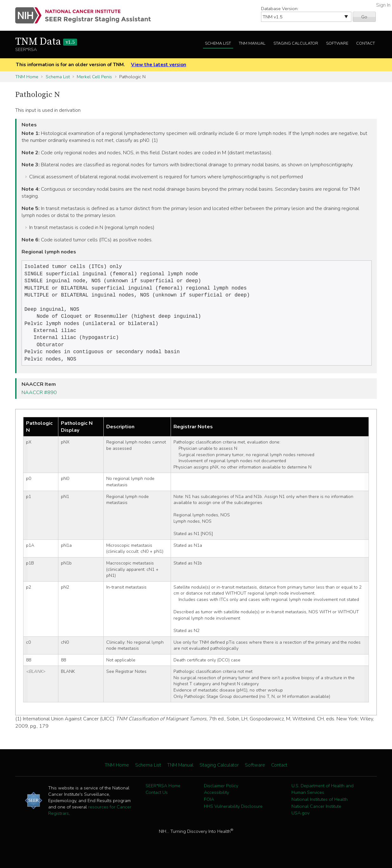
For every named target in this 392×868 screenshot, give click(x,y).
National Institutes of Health (320, 808)
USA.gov (301, 822)
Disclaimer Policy (221, 795)
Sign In (383, 5)
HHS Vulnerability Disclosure (233, 815)
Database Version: (280, 9)
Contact (366, 43)
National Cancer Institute (316, 815)
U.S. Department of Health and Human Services (323, 798)
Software (337, 43)
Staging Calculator (296, 43)
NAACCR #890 (39, 401)
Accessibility (216, 801)
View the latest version (159, 65)
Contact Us (157, 801)
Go (364, 17)
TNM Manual (252, 43)
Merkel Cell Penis (94, 77)
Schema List (218, 43)
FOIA (209, 808)
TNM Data (46, 42)
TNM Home (27, 77)
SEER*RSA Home (163, 795)
